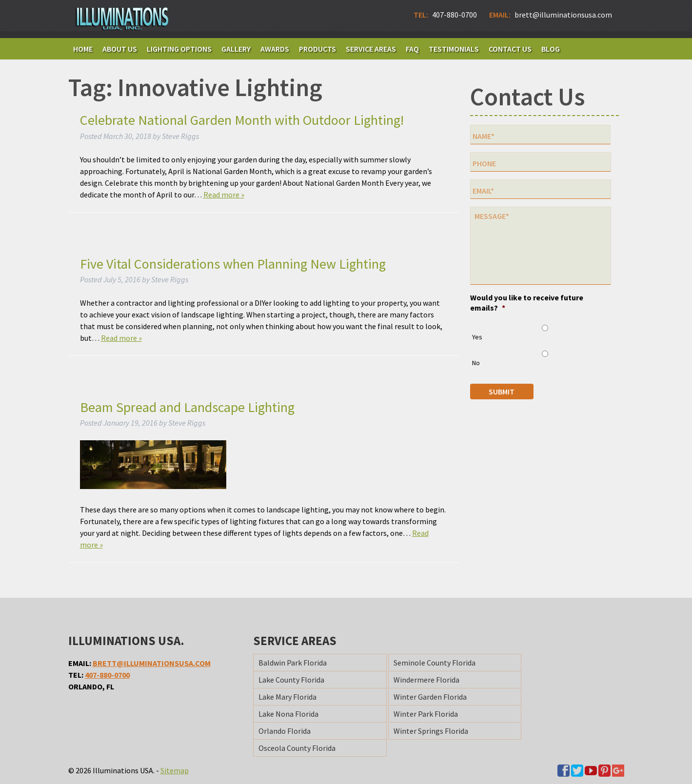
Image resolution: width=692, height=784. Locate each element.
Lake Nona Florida (288, 714)
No (476, 363)
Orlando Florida (285, 731)
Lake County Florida (291, 680)
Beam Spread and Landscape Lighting (187, 407)
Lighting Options (179, 49)
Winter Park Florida (426, 714)
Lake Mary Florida (287, 697)
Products (317, 49)
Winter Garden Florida (430, 697)
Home (83, 49)
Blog (551, 49)
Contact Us (510, 49)
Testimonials (454, 49)
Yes (477, 337)
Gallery (236, 49)
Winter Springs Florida (431, 731)
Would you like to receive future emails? (527, 303)
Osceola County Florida (297, 748)
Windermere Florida (426, 680)
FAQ (412, 49)
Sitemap (175, 770)
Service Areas (371, 49)
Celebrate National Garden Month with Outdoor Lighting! (242, 120)
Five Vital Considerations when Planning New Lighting (233, 264)
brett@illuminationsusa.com (152, 663)
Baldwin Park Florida (293, 663)
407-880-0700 (107, 675)
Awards (275, 49)
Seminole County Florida (435, 663)
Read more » (224, 195)
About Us (120, 49)
